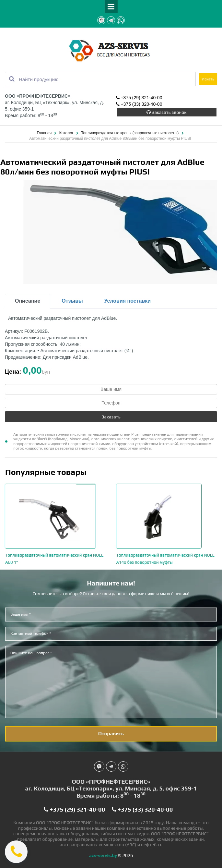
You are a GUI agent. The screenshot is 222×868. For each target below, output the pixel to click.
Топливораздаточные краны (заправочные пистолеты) (130, 133)
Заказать (111, 417)
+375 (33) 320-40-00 (139, 104)
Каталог (67, 133)
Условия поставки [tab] (128, 301)
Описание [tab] (28, 301)
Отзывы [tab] (72, 301)
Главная (45, 133)
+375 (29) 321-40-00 (139, 98)
